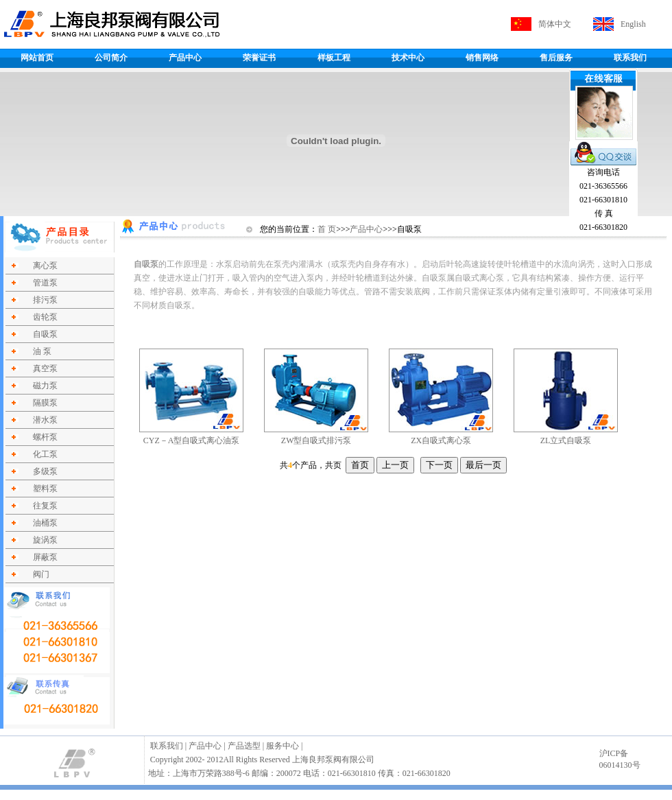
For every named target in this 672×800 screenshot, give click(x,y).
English (633, 24)
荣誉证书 (259, 58)
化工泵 (45, 454)
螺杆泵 (45, 437)
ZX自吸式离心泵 (441, 440)
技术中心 (408, 58)
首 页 (327, 229)
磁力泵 (45, 386)
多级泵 (45, 471)
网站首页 (37, 58)
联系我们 (630, 58)
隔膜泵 (45, 403)
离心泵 (45, 266)
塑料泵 (45, 489)
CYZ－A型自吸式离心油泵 (192, 440)
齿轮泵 (45, 317)
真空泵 (45, 368)
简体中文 (555, 24)
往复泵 (45, 506)
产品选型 (244, 746)
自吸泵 (45, 334)
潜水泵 (45, 420)
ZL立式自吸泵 (566, 440)
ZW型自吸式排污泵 (316, 440)
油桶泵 (45, 523)
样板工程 (334, 58)
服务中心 (283, 746)
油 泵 (42, 351)
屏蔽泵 (45, 557)
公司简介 (111, 58)
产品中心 (185, 58)
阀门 (41, 574)
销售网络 (482, 58)
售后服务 (556, 58)
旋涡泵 (45, 540)
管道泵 (45, 283)
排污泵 (45, 300)
